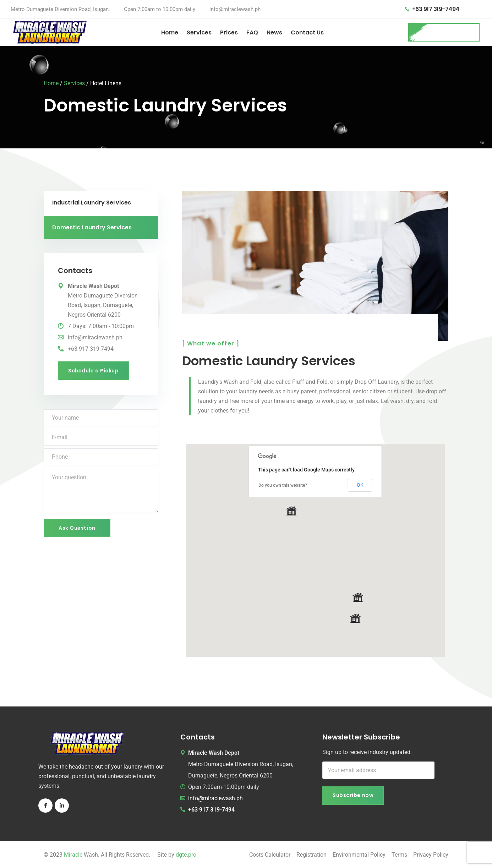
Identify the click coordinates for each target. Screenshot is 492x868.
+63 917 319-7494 (436, 9)
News (274, 32)
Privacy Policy (431, 855)
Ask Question (77, 528)
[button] (291, 511)
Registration (311, 855)
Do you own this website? (283, 485)
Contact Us (307, 32)
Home (170, 32)
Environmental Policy (359, 855)
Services (199, 32)
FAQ (252, 32)
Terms (399, 855)
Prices (229, 32)
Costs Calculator (270, 855)
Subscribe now (353, 795)
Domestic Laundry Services (92, 227)
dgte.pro (186, 855)
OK (360, 485)
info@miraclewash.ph (235, 9)
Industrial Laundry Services (92, 203)
